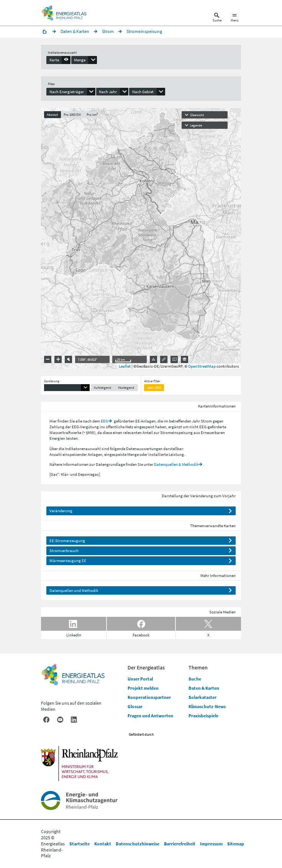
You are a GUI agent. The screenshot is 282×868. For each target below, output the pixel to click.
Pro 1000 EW (72, 114)
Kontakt (103, 844)
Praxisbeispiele (203, 716)
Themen (198, 667)
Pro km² (92, 114)
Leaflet (125, 366)
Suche (195, 679)
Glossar (135, 706)
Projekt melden (143, 688)
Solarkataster (202, 697)
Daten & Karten (204, 688)
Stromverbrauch (64, 551)
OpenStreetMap (202, 366)
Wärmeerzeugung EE (68, 561)
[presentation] (58, 60)
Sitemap (236, 844)
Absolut (52, 114)
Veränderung (61, 511)
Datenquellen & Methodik (176, 464)
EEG (104, 421)
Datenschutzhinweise (138, 844)
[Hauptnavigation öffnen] (235, 18)
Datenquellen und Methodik (74, 590)
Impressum (211, 844)
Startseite (80, 844)
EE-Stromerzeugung (67, 541)
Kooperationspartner (149, 697)
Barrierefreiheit (180, 844)
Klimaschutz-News (207, 706)
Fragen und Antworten (150, 716)
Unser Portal (140, 679)
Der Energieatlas (146, 667)
